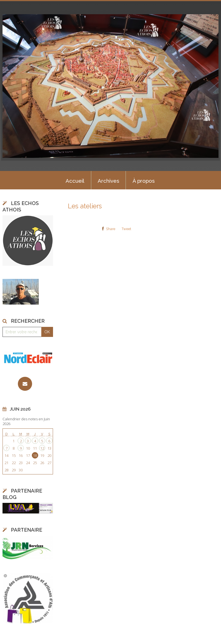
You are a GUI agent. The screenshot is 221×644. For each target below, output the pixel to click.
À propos (144, 181)
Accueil (75, 181)
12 (42, 448)
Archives (108, 181)
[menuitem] (75, 180)
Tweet (126, 229)
